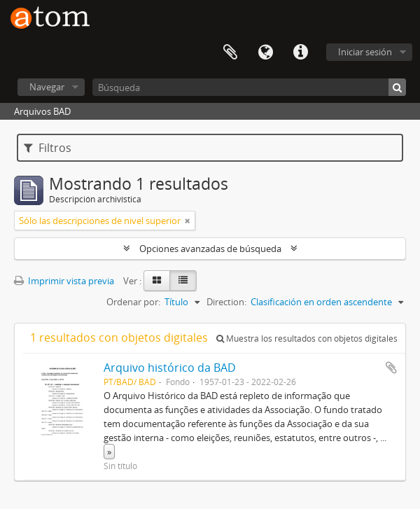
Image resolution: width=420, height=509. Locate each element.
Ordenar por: (133, 302)
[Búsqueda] (249, 87)
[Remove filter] (188, 221)
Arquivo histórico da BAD (170, 368)
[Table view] (183, 281)
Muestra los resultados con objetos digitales (307, 339)
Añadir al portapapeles (391, 368)
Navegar (47, 87)
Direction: (226, 302)
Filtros (48, 148)
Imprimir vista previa (64, 281)
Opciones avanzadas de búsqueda (210, 249)
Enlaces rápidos (300, 53)
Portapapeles (230, 53)
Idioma (265, 53)
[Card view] (157, 281)
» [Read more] (109, 452)
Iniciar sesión (365, 52)
